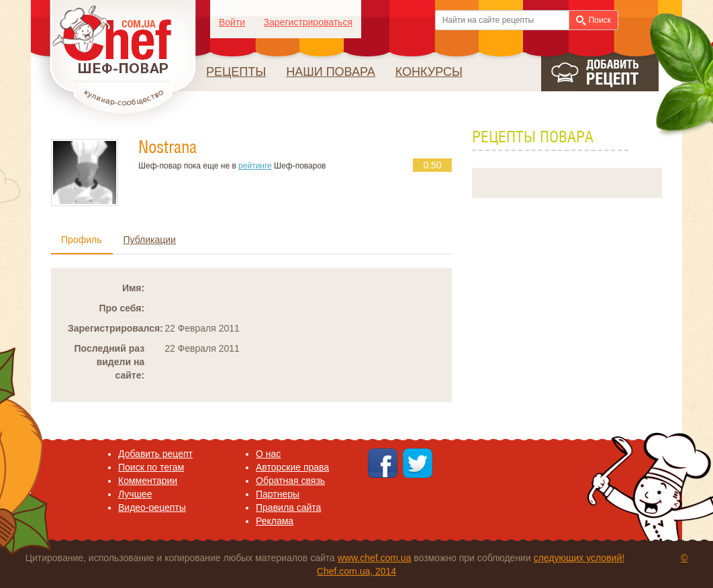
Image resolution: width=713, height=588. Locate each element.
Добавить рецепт (155, 454)
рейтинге (255, 166)
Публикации (149, 240)
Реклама (275, 521)
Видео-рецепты (152, 507)
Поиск (593, 20)
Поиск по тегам (151, 467)
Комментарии (148, 481)
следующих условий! (579, 558)
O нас (268, 454)
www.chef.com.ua (375, 558)
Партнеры (278, 494)
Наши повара (331, 72)
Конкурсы (429, 72)
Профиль (81, 240)
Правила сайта (288, 507)
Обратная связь (290, 481)
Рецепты (236, 72)
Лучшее (135, 494)
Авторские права (292, 467)
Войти (232, 22)
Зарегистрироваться (308, 22)
